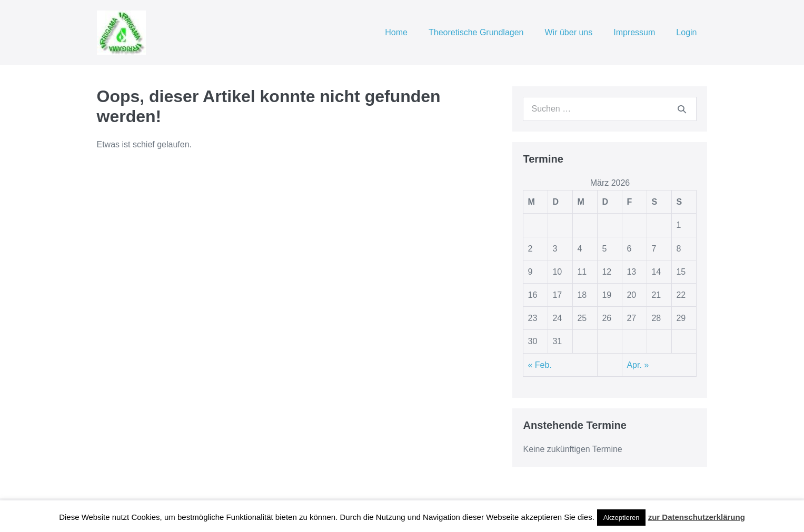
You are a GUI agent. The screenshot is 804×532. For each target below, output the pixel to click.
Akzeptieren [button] (622, 518)
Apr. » (638, 365)
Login (686, 32)
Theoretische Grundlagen (476, 32)
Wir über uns (569, 32)
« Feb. (539, 365)
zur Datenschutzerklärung (697, 517)
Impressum (634, 32)
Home (396, 32)
